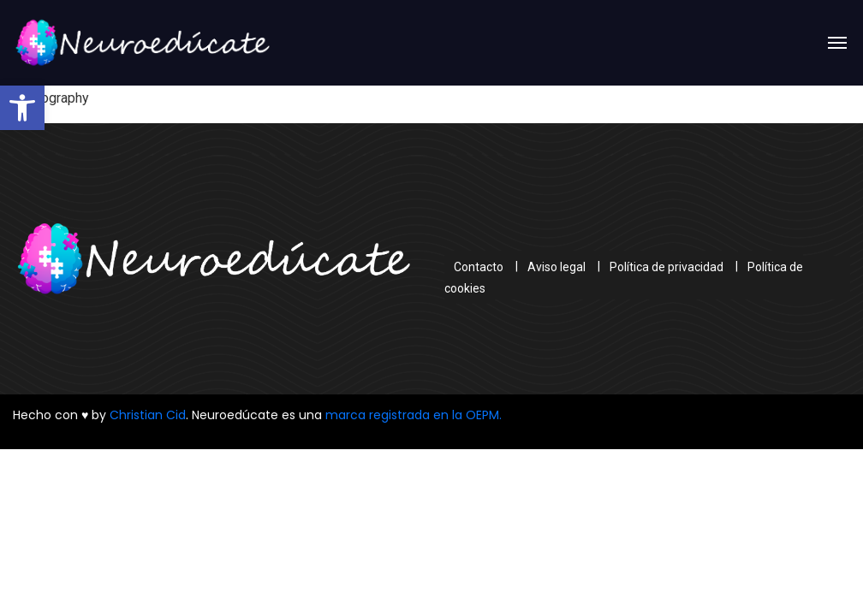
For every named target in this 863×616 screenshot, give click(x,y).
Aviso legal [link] (556, 266)
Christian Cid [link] (148, 415)
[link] (22, 108)
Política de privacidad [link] (667, 266)
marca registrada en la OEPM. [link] (414, 415)
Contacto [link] (479, 266)
